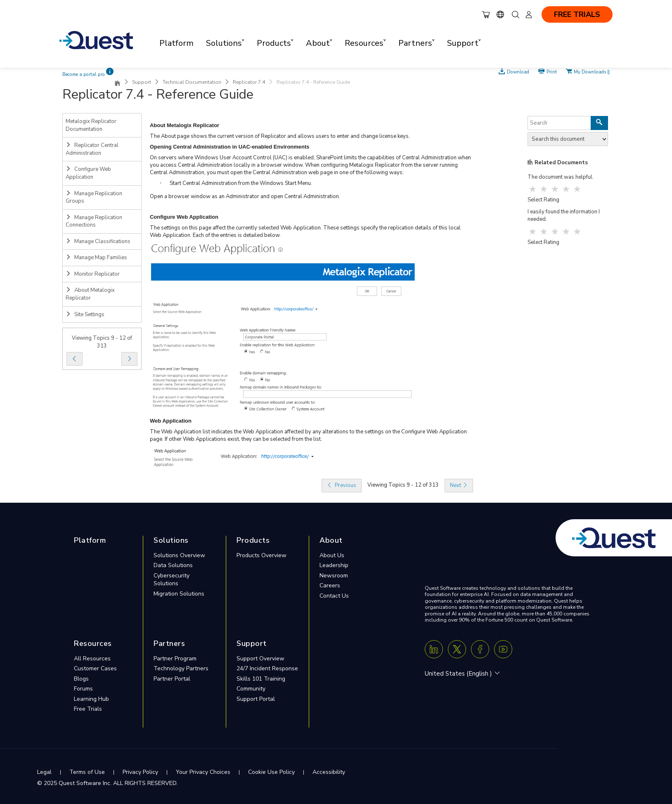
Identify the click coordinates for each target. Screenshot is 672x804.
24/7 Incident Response (267, 668)
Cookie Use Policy (271, 772)
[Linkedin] (434, 649)
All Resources (92, 659)
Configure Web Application (88, 173)
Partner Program (175, 659)
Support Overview (260, 659)
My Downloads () (592, 71)
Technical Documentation (192, 82)
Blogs (81, 679)
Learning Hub (91, 699)
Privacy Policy (140, 772)
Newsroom (334, 576)
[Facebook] (480, 649)
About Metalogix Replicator (90, 294)
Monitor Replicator (93, 274)
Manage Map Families (96, 258)
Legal (44, 772)
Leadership (334, 565)
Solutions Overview (179, 555)
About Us (332, 555)
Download (518, 71)
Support (142, 82)
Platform (176, 43)
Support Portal (256, 699)
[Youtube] (503, 649)
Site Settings (85, 315)
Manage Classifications (98, 241)
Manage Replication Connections (94, 221)
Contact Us (334, 596)
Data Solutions (173, 565)
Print (552, 71)
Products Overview (261, 555)
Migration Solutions (179, 594)
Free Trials (88, 709)
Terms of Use (87, 772)
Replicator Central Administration (92, 149)
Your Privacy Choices (203, 772)
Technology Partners (181, 668)
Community (251, 689)
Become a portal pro (84, 74)
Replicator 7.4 (249, 82)
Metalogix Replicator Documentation (91, 125)
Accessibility (329, 772)
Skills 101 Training (261, 679)
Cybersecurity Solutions (172, 580)
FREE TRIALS (577, 14)
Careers (330, 585)
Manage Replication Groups (94, 197)
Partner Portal (172, 679)
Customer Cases (95, 668)
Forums (83, 689)
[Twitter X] (457, 649)
